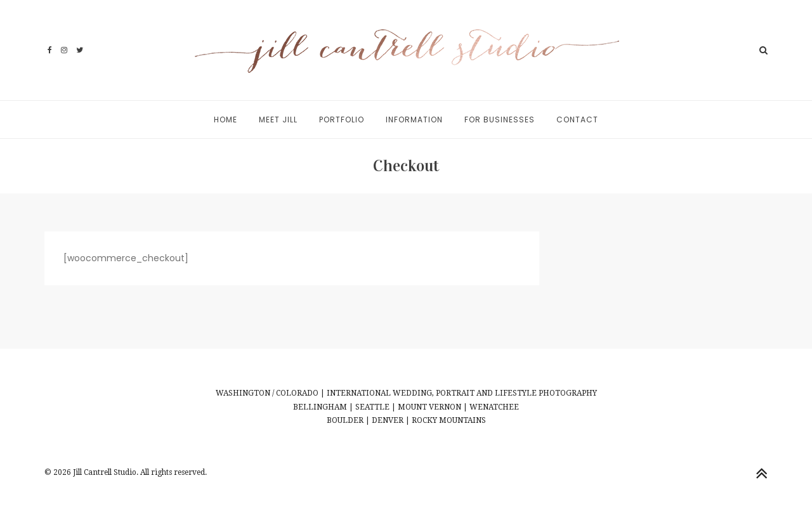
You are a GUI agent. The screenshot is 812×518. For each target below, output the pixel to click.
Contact (577, 120)
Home (226, 120)
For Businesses (500, 120)
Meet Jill (278, 120)
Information (414, 120)
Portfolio (342, 120)
